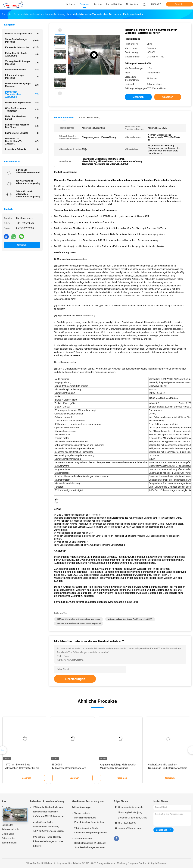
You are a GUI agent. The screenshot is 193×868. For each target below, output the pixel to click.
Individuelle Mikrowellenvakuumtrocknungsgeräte (28, 171)
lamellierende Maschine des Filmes (22, 126)
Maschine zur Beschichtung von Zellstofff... (22, 141)
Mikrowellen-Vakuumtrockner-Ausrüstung (22, 94)
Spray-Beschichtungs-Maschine (22, 41)
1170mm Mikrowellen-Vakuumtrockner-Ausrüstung (79, 619)
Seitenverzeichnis (10, 829)
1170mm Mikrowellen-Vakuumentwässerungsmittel (79, 624)
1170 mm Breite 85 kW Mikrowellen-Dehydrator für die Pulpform (22, 768)
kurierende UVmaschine (22, 47)
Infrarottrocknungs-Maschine (22, 77)
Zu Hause (6, 807)
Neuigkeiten (7, 825)
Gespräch (179, 4)
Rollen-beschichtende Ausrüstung (22, 54)
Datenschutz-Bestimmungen (9, 840)
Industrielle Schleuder (22, 149)
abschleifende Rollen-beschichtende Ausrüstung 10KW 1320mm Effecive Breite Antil (48, 827)
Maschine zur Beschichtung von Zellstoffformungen (88, 804)
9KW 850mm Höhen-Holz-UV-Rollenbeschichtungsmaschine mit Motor (48, 841)
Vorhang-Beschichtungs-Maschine (22, 63)
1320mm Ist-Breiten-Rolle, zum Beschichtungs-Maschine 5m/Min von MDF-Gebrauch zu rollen (48, 812)
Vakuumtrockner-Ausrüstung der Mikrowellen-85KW (130, 619)
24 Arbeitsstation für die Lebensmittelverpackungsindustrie (91, 830)
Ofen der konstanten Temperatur (22, 110)
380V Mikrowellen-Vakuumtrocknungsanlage (28, 182)
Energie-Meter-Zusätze (22, 133)
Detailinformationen (64, 118)
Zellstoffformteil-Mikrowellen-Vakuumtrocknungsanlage (28, 194)
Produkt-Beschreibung (89, 118)
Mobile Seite (8, 834)
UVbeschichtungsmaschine (22, 34)
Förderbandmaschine (22, 70)
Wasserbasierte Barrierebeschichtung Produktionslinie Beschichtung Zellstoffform (89, 818)
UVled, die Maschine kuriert (22, 118)
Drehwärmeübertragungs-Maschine (22, 85)
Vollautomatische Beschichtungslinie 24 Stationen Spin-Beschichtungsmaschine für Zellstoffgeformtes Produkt (91, 843)
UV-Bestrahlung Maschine (22, 103)
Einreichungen (75, 679)
